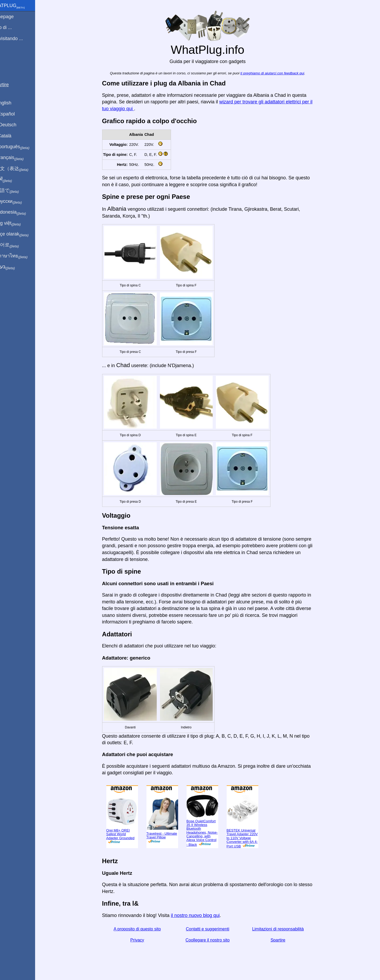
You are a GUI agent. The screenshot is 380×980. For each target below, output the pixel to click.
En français (20, 158)
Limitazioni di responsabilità (284, 929)
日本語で (17, 191)
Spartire (284, 940)
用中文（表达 (22, 169)
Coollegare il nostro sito (214, 940)
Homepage (15, 17)
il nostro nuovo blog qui (201, 915)
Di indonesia (21, 212)
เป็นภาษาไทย (21, 256)
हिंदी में (14, 180)
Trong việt (18, 223)
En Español (15, 114)
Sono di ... (14, 27)
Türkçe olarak (22, 234)
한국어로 (17, 245)
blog (7, 58)
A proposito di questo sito (143, 929)
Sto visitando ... (19, 39)
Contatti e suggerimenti (214, 929)
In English (13, 103)
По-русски (19, 201)
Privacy (143, 940)
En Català (13, 136)
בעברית (15, 267)
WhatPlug (20, 6)
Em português (22, 147)
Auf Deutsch (16, 125)
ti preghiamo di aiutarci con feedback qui (279, 73)
